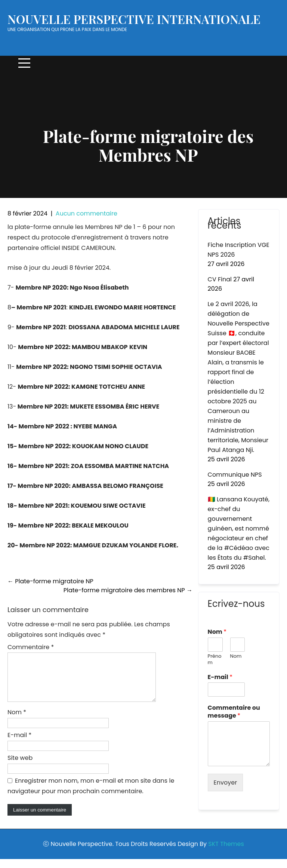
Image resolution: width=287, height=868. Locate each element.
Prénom (215, 660)
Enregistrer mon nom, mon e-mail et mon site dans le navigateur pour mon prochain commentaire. (91, 795)
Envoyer (226, 783)
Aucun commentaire (87, 213)
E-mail (19, 744)
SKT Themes (226, 853)
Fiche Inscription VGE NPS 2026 (239, 250)
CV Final (220, 279)
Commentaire (31, 647)
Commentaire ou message (234, 712)
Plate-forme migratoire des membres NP (128, 590)
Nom (17, 721)
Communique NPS (235, 475)
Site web (20, 767)
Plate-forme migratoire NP (50, 581)
